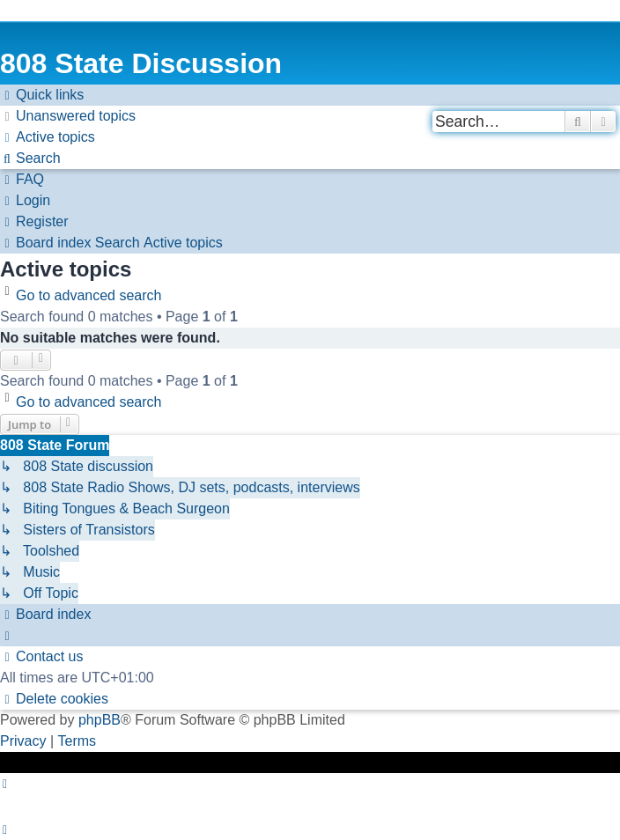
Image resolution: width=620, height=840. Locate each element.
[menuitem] (68, 116)
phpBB (100, 720)
